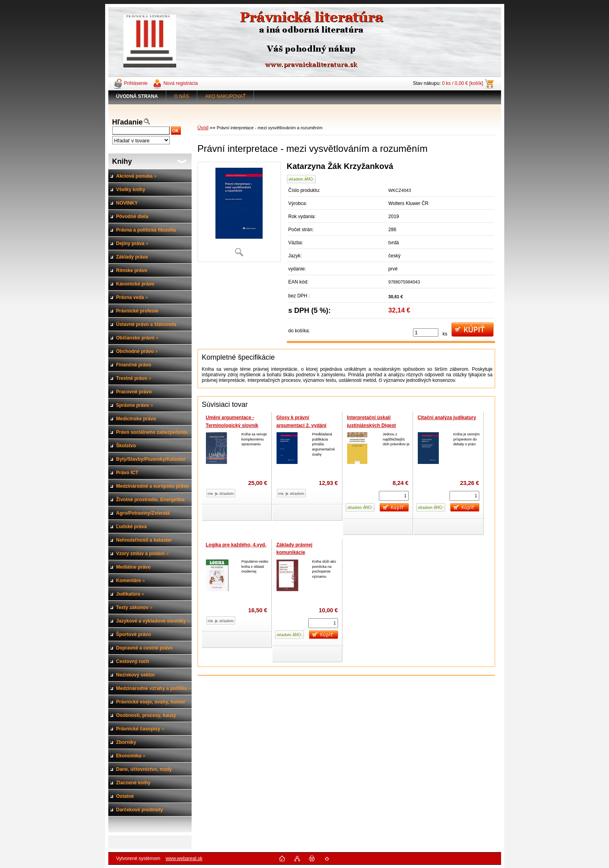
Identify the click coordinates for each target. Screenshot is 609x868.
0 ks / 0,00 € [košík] (462, 83)
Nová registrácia (181, 83)
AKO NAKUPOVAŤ (225, 96)
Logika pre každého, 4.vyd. (236, 545)
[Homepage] (137, 96)
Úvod (203, 128)
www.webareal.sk (184, 858)
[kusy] (426, 332)
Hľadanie (128, 122)
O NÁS (182, 96)
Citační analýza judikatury (447, 418)
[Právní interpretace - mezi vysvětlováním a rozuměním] (239, 212)
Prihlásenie (136, 83)
